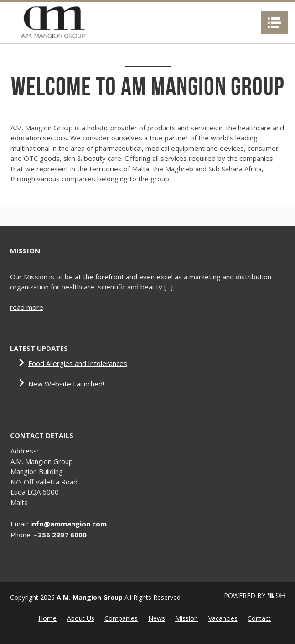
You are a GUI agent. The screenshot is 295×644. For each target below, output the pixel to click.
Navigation (274, 23)
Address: (24, 451)
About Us (81, 618)
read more (27, 307)
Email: (20, 524)
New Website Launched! (66, 384)
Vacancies (223, 618)
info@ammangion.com (68, 524)
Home (47, 618)
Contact (259, 618)
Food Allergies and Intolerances (78, 363)
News (157, 618)
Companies (121, 618)
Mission (186, 618)
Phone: (22, 535)
